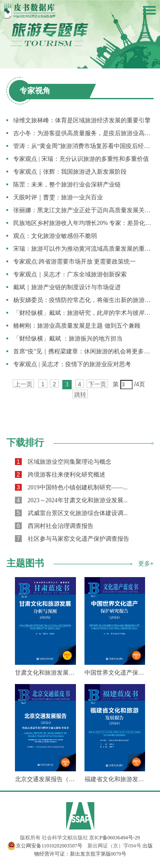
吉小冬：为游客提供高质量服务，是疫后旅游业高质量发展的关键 (83, 133)
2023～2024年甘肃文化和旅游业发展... (71, 500)
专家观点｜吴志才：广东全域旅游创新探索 (70, 274)
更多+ (146, 563)
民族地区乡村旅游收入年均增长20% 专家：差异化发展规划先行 (83, 223)
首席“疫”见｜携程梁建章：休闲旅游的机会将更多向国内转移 (83, 351)
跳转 (80, 394)
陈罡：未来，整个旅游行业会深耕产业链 (67, 185)
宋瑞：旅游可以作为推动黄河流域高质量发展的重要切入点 (83, 249)
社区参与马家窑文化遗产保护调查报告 (72, 539)
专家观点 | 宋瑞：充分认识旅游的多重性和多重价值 (81, 159)
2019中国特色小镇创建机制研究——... (71, 487)
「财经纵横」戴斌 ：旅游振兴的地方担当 (68, 339)
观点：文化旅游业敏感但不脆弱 (55, 236)
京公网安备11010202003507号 (45, 846)
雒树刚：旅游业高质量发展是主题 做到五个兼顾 (77, 326)
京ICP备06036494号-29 (115, 838)
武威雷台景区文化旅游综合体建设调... (71, 513)
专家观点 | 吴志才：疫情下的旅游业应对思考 (72, 364)
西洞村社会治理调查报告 (54, 526)
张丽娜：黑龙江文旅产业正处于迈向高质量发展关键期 (83, 210)
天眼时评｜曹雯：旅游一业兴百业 (58, 197)
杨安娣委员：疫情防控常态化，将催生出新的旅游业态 (83, 300)
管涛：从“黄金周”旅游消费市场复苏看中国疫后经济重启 (83, 146)
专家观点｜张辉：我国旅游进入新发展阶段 (70, 172)
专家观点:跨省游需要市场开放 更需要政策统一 (74, 262)
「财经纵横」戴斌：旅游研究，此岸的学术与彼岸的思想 (83, 313)
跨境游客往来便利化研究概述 (60, 474)
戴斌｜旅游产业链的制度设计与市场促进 (67, 287)
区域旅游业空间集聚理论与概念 (63, 462)
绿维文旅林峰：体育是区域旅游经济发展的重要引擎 (82, 120)
